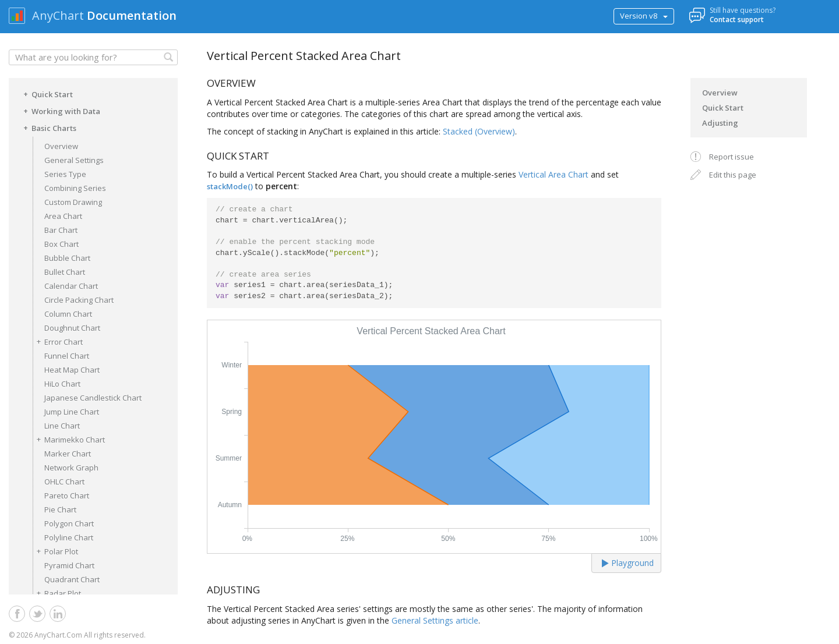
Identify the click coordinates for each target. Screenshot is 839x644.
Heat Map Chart (72, 370)
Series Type (65, 174)
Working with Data (60, 111)
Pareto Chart (67, 496)
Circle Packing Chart (79, 300)
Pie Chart (60, 509)
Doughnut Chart (72, 328)
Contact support (737, 20)
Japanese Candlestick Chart (93, 398)
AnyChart (58, 15)
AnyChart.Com (58, 635)
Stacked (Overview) (479, 131)
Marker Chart (68, 454)
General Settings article (435, 620)
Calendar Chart (71, 286)
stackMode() (230, 186)
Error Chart (58, 342)
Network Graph (71, 468)
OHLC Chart (64, 482)
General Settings (74, 160)
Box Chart (61, 244)
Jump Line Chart (72, 412)
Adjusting (720, 123)
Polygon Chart (69, 523)
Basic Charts (48, 128)
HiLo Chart (62, 384)
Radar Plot (57, 593)
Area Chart (63, 216)
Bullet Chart (65, 272)
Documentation (132, 15)
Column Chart (68, 314)
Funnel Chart (67, 356)
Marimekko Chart (69, 439)
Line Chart (62, 426)
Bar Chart (61, 230)
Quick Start (46, 94)
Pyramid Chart (69, 565)
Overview (61, 146)
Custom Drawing (73, 202)
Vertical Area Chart (554, 174)
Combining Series (75, 188)
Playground (628, 563)
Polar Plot (55, 551)
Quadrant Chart (72, 579)
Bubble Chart (67, 258)
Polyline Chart (69, 537)
